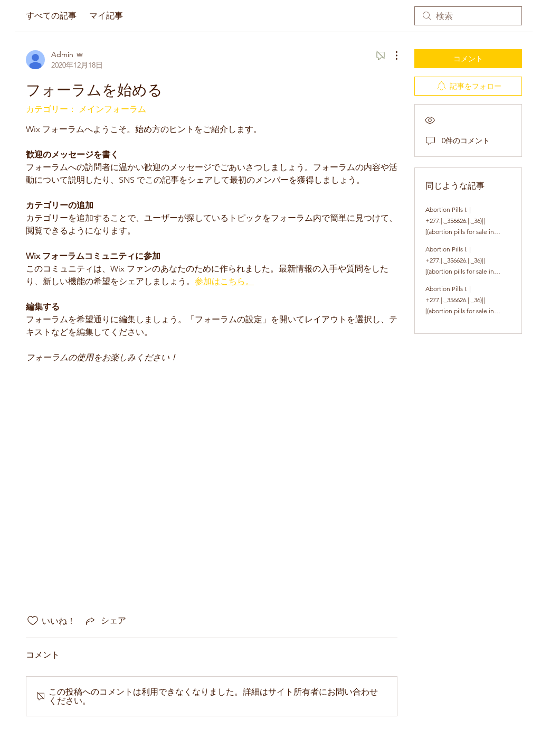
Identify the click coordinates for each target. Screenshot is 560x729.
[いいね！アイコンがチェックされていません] (33, 621)
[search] (468, 16)
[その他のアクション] (391, 55)
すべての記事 (51, 16)
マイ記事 (106, 16)
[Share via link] (105, 621)
